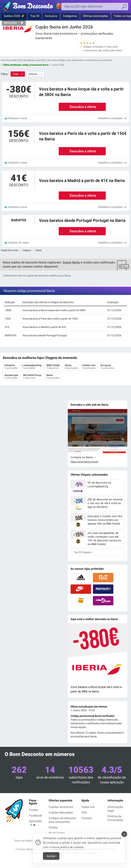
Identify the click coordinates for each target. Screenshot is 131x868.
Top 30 (35, 16)
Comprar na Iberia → (83, 457)
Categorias (70, 16)
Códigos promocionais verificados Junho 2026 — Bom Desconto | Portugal (36, 7)
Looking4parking (32, 367)
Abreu (71, 367)
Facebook (35, 816)
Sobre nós (88, 807)
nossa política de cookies (68, 850)
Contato (87, 818)
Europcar (107, 367)
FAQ (84, 813)
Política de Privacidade (115, 818)
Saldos (53, 827)
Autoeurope (12, 377)
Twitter (34, 810)
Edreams (11, 367)
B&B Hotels (53, 367)
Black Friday (57, 833)
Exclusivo (51, 16)
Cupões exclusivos (61, 807)
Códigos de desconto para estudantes (62, 820)
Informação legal (115, 809)
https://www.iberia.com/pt (84, 462)
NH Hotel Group (32, 377)
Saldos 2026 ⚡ (14, 16)
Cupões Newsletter (61, 813)
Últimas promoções (95, 16)
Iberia (53, 377)
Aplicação (10, 23)
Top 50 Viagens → (84, 552)
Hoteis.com (89, 367)
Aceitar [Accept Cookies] (51, 858)
